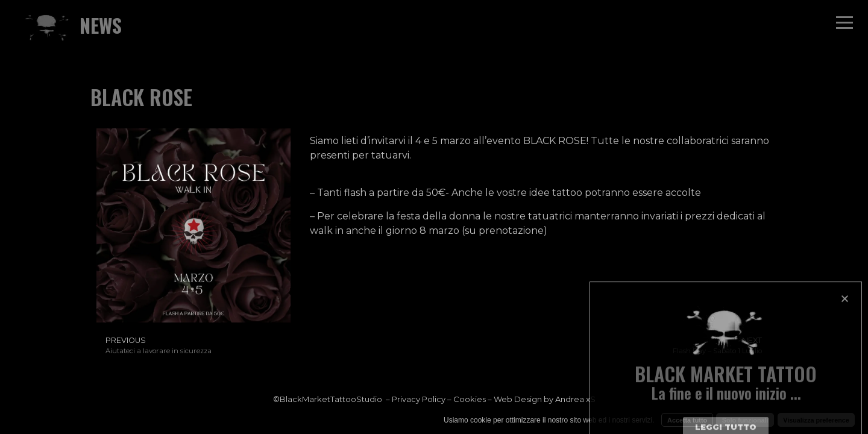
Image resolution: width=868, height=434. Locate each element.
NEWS (101, 25)
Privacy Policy (419, 399)
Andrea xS (575, 399)
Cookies (470, 399)
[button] (845, 342)
